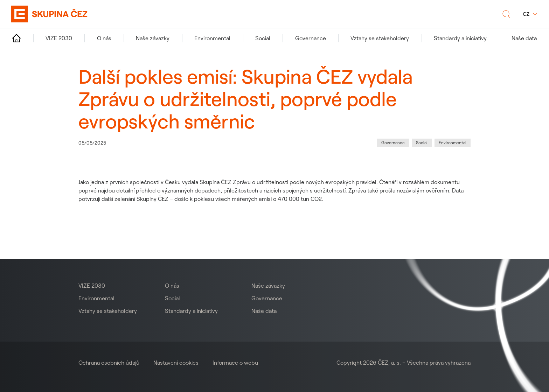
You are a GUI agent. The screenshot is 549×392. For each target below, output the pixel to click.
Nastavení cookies (176, 363)
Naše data (264, 311)
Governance (267, 298)
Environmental (96, 298)
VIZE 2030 (92, 286)
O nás (172, 286)
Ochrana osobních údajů (109, 363)
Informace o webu (235, 363)
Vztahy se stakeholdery (108, 311)
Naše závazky (268, 286)
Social (172, 298)
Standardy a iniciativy (191, 311)
